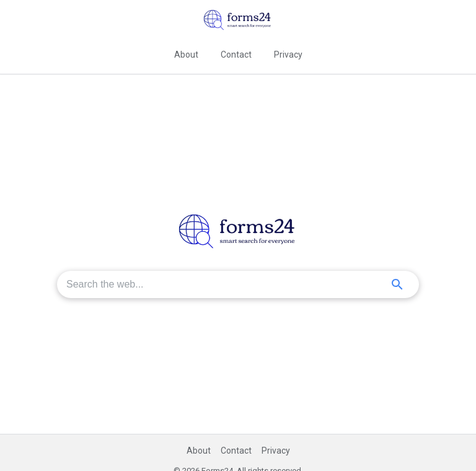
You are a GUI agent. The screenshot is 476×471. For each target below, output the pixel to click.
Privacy (288, 55)
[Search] (397, 284)
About (186, 55)
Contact (236, 55)
